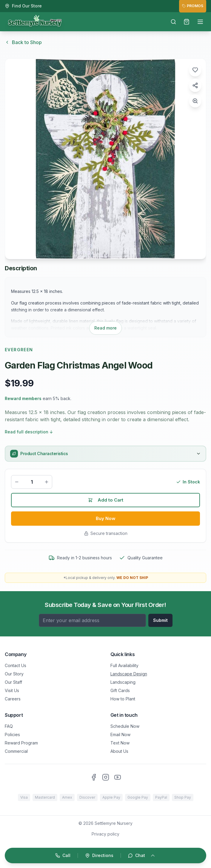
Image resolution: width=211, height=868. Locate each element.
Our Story (14, 674)
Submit (160, 620)
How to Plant (123, 699)
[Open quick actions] (105, 855)
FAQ (9, 726)
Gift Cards (120, 690)
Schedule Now (125, 726)
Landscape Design (129, 674)
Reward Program (21, 743)
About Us (119, 751)
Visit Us (12, 690)
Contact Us (16, 665)
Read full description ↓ (29, 432)
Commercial (16, 751)
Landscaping (123, 682)
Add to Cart (105, 501)
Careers (13, 699)
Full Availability (124, 665)
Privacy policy (105, 834)
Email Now (120, 734)
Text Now (120, 743)
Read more (105, 328)
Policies (12, 734)
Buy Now (105, 520)
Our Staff (13, 682)
